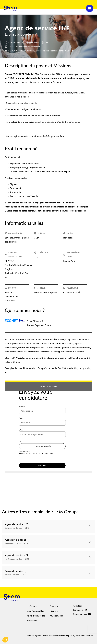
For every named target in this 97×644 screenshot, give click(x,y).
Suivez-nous (78, 610)
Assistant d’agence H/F (18, 540)
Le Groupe (32, 606)
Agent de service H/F (16, 524)
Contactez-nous (80, 614)
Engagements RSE (35, 611)
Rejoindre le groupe (36, 616)
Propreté (54, 611)
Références (32, 621)
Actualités (77, 606)
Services (54, 606)
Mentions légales (34, 636)
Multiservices (56, 616)
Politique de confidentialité (54, 636)
